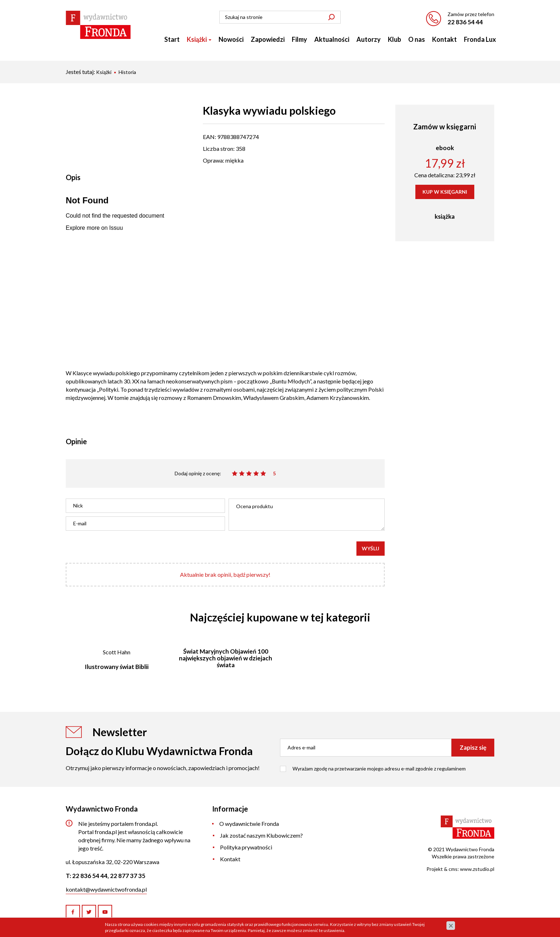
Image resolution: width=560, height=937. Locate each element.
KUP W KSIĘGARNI (445, 192)
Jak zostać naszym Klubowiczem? (261, 835)
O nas (417, 39)
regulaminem (451, 769)
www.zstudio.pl (477, 869)
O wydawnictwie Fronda (249, 824)
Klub (394, 39)
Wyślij (371, 548)
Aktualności (332, 39)
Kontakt (444, 39)
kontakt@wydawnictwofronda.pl (106, 889)
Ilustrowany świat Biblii (117, 667)
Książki (199, 39)
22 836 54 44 (465, 22)
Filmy (299, 39)
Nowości (231, 39)
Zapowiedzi (268, 39)
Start (172, 39)
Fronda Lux (480, 39)
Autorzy (369, 39)
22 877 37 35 (128, 876)
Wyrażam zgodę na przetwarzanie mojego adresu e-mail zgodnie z (379, 769)
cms (453, 869)
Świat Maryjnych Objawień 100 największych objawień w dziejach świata (226, 658)
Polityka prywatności (246, 847)
